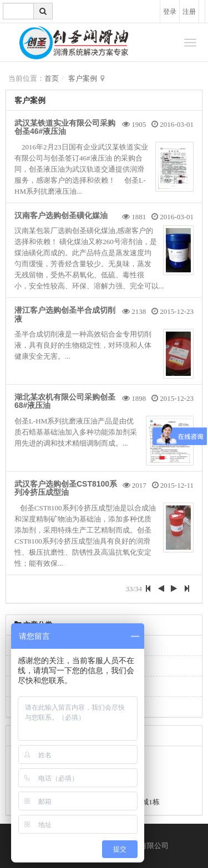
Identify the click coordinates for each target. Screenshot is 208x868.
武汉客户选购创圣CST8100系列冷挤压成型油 (66, 488)
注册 (189, 12)
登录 (170, 12)
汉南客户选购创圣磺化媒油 (61, 215)
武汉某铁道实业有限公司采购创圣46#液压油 (65, 127)
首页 (52, 78)
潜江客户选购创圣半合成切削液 (65, 314)
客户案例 (83, 78)
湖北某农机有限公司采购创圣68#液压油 (65, 401)
